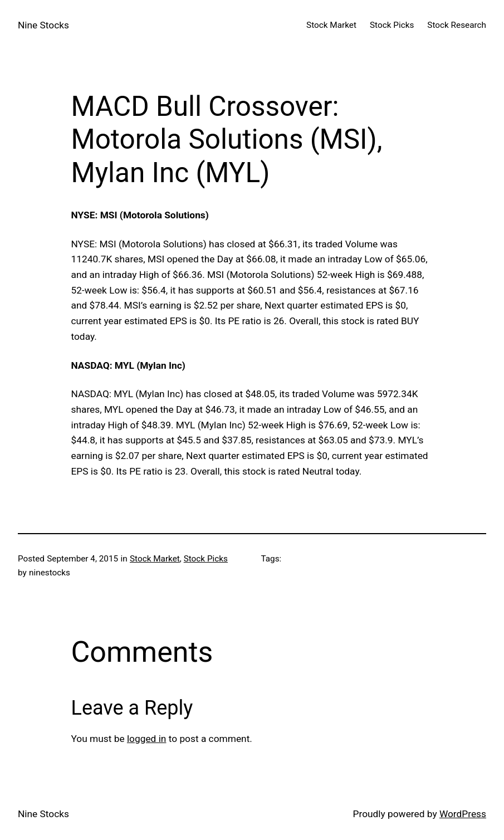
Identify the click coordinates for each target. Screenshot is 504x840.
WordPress (463, 814)
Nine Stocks (43, 25)
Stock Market (155, 559)
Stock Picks (206, 559)
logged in (147, 739)
